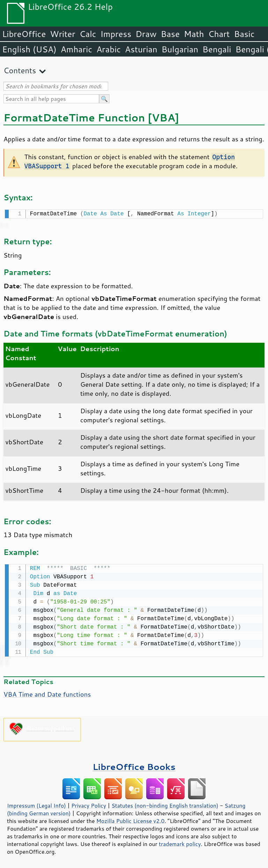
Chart (219, 34)
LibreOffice (24, 34)
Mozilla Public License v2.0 (131, 819)
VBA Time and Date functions (47, 693)
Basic (244, 34)
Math (194, 34)
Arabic (109, 49)
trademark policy (180, 843)
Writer (62, 34)
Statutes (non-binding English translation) (165, 804)
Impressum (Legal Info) (36, 804)
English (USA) (29, 49)
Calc (88, 34)
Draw (146, 34)
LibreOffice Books (134, 765)
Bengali (217, 49)
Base (170, 34)
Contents (20, 70)
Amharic (76, 49)
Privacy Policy (89, 804)
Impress (116, 34)
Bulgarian (180, 49)
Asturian (141, 49)
